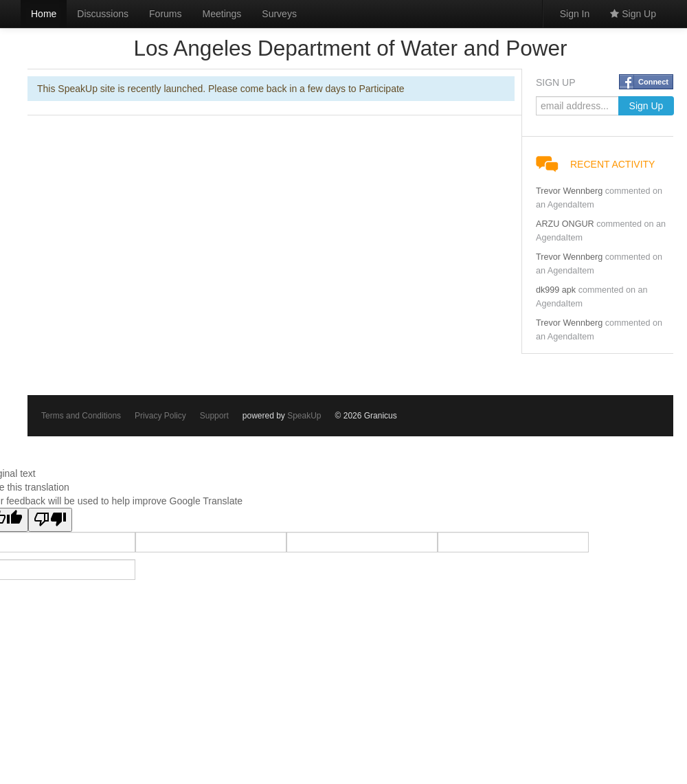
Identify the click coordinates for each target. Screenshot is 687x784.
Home (44, 14)
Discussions (103, 14)
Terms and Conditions (81, 416)
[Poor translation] (50, 520)
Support (214, 416)
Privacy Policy (160, 416)
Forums (165, 14)
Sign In (575, 14)
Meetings (222, 14)
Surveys (279, 14)
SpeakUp (304, 416)
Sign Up (633, 14)
